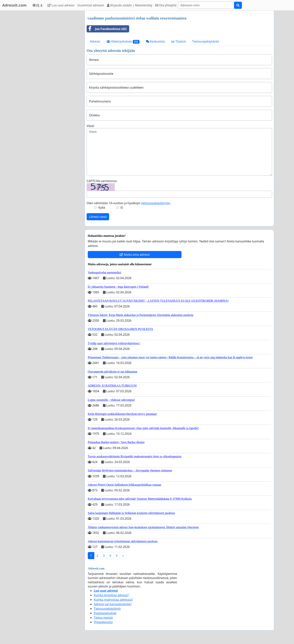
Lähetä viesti (98, 217)
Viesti (90, 126)
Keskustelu (156, 41)
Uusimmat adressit (91, 5)
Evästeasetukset (105, 613)
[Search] (206, 5)
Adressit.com (14, 5)
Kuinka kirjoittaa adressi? (111, 595)
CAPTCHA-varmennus (102, 181)
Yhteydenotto (103, 622)
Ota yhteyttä (166, 5)
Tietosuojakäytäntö (206, 41)
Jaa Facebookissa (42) (107, 29)
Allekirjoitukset (123, 41)
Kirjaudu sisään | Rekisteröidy (130, 5)
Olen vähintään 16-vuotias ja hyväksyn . (129, 203)
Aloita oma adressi (135, 255)
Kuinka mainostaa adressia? (113, 600)
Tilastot (179, 41)
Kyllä (102, 208)
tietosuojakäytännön (156, 203)
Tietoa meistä (103, 618)
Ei (122, 208)
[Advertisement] (48, 67)
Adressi (95, 41)
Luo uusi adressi (61, 5)
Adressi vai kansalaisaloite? (113, 604)
